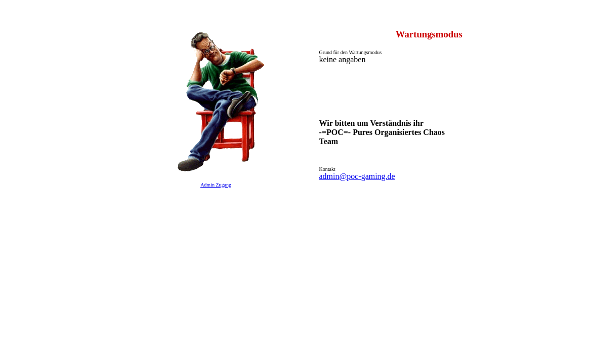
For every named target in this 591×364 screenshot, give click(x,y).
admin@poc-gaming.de (357, 176)
